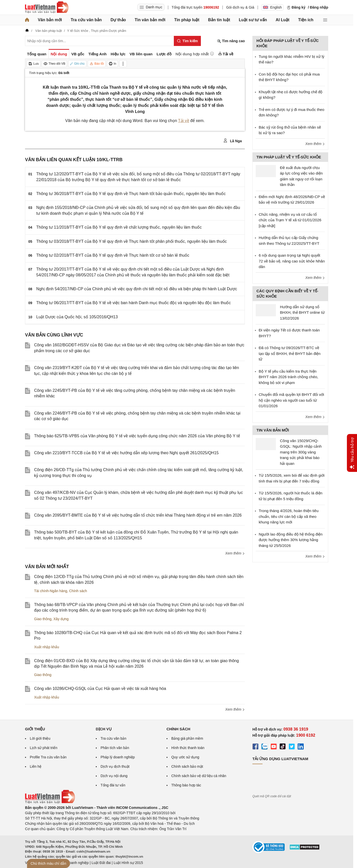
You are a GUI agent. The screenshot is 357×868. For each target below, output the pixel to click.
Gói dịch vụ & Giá (240, 7)
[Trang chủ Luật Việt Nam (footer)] (50, 802)
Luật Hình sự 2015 (128, 863)
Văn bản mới (50, 20)
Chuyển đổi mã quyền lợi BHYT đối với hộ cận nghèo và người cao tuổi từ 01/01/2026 (291, 400)
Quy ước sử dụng (185, 757)
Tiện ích (306, 20)
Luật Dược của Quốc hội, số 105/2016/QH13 (77, 317)
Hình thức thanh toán (188, 748)
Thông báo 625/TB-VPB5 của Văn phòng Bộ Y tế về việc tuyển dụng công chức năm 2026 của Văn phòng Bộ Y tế (137, 436)
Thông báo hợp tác (186, 785)
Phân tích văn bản (115, 748)
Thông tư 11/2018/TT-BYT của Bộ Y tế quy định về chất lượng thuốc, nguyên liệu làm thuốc (119, 227)
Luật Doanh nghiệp (74, 863)
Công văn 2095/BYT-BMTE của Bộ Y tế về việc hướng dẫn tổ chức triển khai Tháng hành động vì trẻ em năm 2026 (138, 515)
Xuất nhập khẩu (47, 647)
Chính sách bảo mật (187, 766)
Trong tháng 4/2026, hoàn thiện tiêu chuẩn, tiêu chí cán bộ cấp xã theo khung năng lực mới (289, 516)
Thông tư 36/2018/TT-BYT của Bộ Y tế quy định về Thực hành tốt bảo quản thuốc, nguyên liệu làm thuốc (131, 194)
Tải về (184, 121)
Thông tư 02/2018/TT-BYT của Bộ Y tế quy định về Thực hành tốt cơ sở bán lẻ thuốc (113, 255)
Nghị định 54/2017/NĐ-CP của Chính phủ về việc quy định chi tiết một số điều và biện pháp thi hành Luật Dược (137, 289)
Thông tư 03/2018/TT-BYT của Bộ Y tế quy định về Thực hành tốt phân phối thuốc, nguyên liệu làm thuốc (132, 241)
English (272, 7)
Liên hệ (36, 766)
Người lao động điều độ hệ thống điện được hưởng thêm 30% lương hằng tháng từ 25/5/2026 (291, 540)
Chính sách (78, 591)
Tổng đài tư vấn (113, 785)
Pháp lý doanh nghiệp (118, 757)
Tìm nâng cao (231, 41)
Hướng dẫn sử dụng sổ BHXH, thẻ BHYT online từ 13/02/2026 (302, 312)
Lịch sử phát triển (44, 748)
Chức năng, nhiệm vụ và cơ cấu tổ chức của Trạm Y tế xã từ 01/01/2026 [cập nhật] (290, 220)
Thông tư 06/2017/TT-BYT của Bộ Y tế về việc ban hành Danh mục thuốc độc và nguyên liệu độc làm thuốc (134, 303)
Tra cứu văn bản (86, 20)
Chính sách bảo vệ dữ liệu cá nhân (199, 776)
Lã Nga (233, 141)
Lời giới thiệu (40, 738)
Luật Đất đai (101, 863)
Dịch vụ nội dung (114, 776)
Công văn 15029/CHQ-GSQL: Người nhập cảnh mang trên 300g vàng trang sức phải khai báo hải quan (301, 452)
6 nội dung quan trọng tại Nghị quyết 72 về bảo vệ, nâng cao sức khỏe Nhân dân (292, 261)
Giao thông (43, 619)
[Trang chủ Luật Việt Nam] (47, 7)
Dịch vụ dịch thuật (115, 766)
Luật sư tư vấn (253, 20)
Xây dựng (61, 619)
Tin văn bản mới (150, 20)
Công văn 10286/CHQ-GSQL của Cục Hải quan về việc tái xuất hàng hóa (100, 689)
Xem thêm (235, 553)
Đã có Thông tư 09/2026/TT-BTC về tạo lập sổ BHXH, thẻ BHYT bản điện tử (290, 353)
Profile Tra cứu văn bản (48, 757)
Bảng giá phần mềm (187, 738)
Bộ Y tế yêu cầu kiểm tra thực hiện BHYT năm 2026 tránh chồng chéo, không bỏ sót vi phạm (289, 377)
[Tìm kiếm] (187, 41)
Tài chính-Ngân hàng (51, 591)
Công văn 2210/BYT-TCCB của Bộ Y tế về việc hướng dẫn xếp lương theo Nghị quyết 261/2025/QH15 (126, 453)
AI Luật (282, 20)
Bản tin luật (219, 20)
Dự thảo (118, 20)
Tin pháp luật (187, 20)
